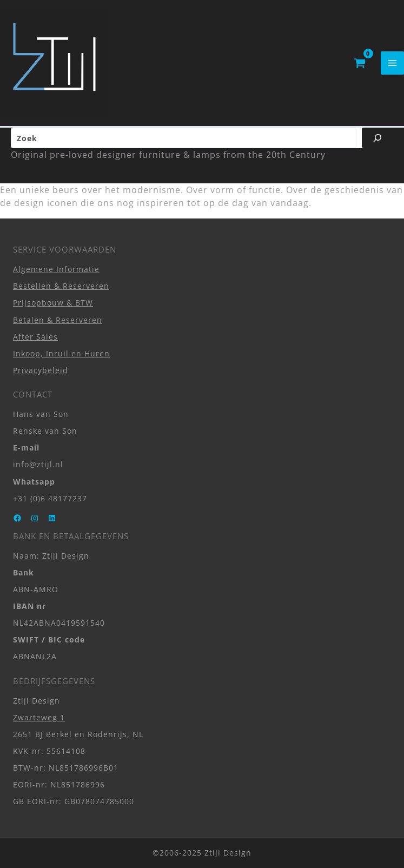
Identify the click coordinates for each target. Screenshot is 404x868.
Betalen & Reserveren (58, 320)
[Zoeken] (377, 138)
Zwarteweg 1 (39, 717)
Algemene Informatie (56, 269)
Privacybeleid (41, 370)
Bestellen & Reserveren (61, 286)
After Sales (35, 337)
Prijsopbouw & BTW (53, 303)
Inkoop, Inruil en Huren (61, 353)
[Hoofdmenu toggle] (392, 63)
